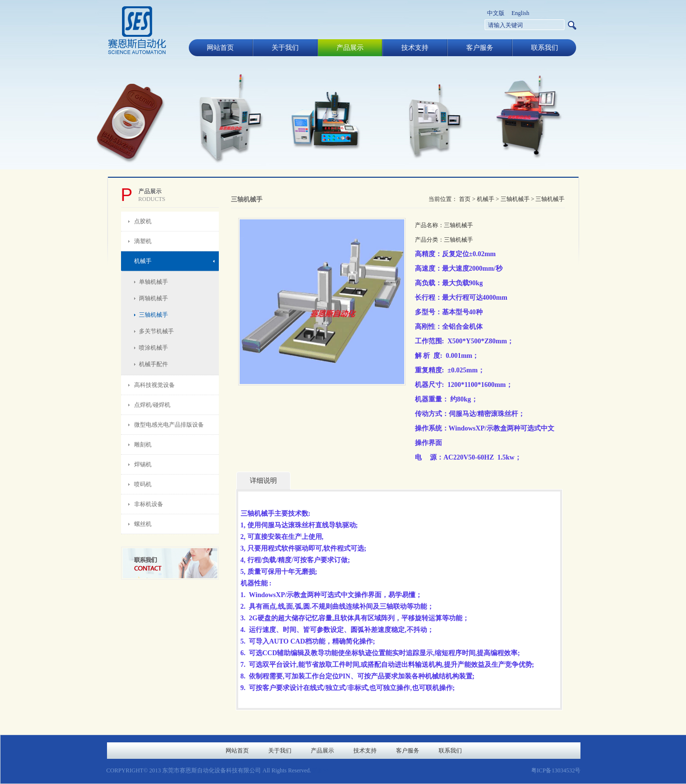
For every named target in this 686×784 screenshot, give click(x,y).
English (521, 13)
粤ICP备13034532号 (556, 770)
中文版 (496, 13)
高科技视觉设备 (154, 385)
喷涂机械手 (153, 348)
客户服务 (480, 48)
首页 (465, 199)
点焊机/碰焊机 (152, 405)
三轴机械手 (153, 315)
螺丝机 (143, 524)
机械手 (143, 261)
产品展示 (350, 48)
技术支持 (415, 48)
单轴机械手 (153, 282)
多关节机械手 (156, 331)
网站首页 (220, 48)
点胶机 (143, 221)
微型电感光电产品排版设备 (169, 425)
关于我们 (285, 48)
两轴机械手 (153, 298)
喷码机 (143, 484)
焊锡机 (143, 464)
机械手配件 (153, 364)
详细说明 (263, 481)
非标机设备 (149, 504)
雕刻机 (143, 445)
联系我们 (545, 48)
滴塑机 (143, 241)
